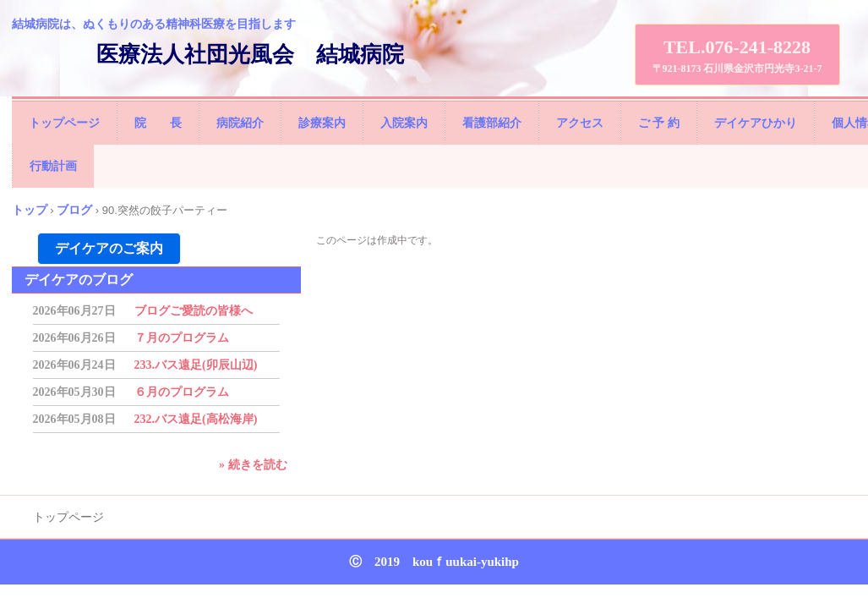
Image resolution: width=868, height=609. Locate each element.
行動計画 (53, 166)
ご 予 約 (659, 123)
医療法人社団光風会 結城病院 (250, 55)
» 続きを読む (253, 465)
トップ (30, 210)
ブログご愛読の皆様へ (194, 311)
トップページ (64, 123)
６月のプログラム (182, 392)
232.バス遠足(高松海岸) (196, 419)
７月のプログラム (182, 338)
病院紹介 (240, 123)
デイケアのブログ (79, 280)
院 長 (158, 123)
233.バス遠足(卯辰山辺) (196, 365)
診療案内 (322, 123)
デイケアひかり (756, 123)
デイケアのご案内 (109, 248)
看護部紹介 (492, 123)
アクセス (580, 123)
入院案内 (404, 123)
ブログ (74, 210)
